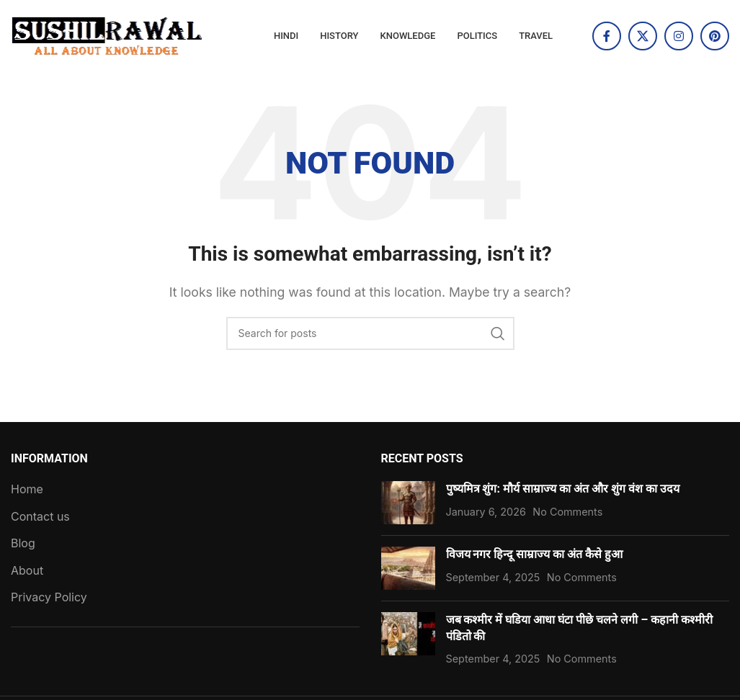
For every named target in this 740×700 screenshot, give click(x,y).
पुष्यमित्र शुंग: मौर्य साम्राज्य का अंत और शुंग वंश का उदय (563, 489)
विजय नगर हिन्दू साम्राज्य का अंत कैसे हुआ (535, 554)
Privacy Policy (49, 597)
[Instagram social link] (679, 36)
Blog (23, 543)
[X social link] (643, 36)
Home (27, 489)
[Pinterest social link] (715, 36)
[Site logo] (108, 35)
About (27, 570)
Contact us (40, 516)
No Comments (567, 512)
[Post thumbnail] (408, 503)
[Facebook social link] (607, 36)
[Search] (370, 333)
